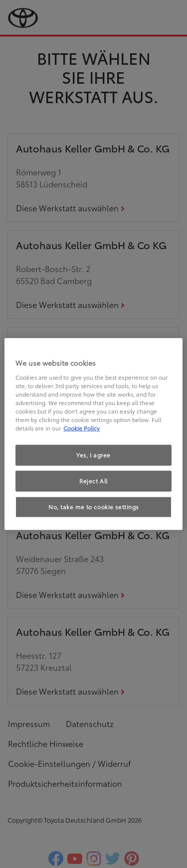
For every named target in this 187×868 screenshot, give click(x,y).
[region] (93, 434)
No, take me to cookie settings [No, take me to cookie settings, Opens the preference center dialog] (93, 506)
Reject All (93, 481)
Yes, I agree (93, 455)
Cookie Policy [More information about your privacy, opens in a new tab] (82, 428)
